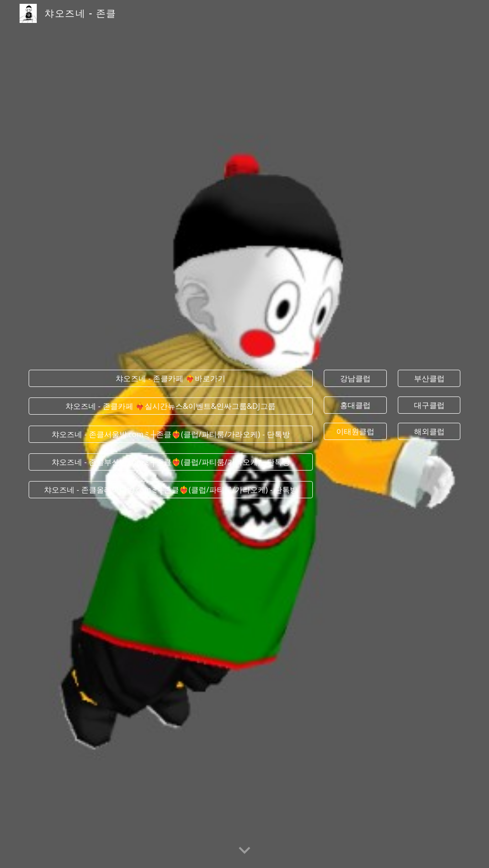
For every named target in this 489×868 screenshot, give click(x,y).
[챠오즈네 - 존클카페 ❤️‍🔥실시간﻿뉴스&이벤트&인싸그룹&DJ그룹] (171, 406)
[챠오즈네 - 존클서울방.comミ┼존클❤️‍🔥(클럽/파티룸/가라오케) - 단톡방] (171, 434)
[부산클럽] (429, 378)
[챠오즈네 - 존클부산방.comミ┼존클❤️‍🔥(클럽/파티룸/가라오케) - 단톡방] (171, 462)
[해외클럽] (429, 431)
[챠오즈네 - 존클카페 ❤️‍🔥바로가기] (171, 378)
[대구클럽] (429, 405)
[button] (244, 851)
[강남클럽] (355, 378)
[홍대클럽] (355, 405)
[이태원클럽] (355, 431)
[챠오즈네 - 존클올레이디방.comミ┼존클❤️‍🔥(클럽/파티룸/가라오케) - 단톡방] (171, 490)
